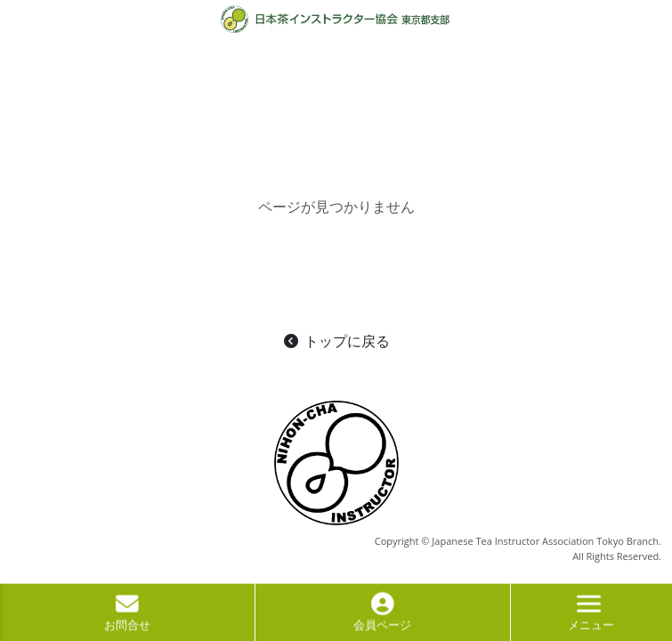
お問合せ (127, 617)
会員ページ (382, 617)
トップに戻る (336, 341)
